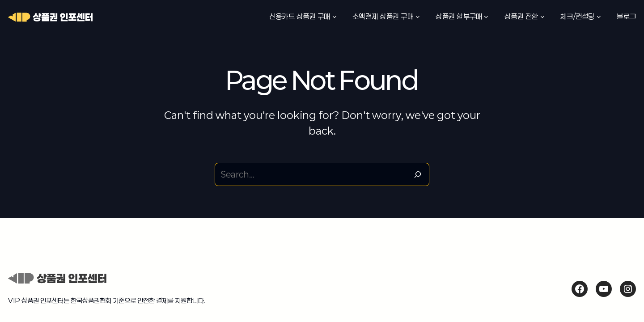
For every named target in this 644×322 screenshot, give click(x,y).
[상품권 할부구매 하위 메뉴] (486, 17)
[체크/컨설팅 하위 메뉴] (599, 17)
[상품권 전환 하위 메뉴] (542, 17)
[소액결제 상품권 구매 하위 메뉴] (418, 17)
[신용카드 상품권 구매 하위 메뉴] (335, 17)
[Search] (418, 174)
